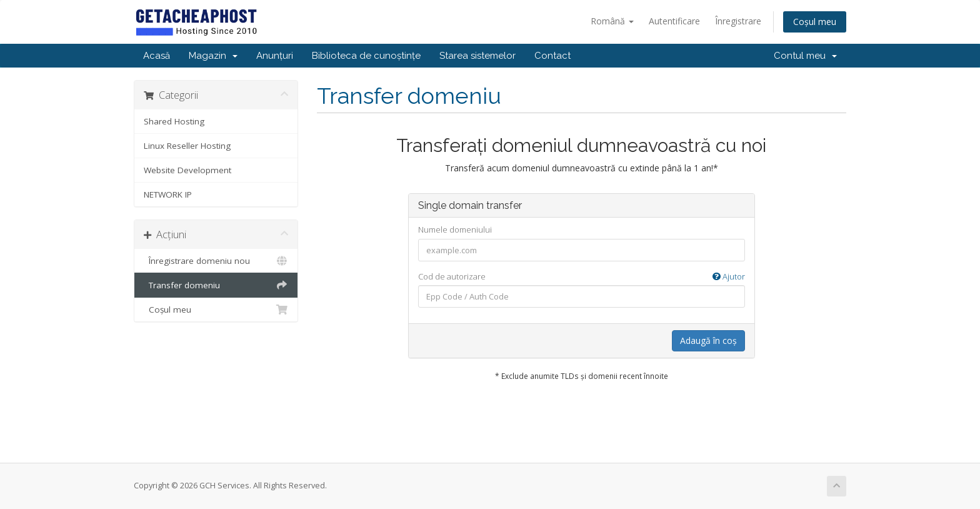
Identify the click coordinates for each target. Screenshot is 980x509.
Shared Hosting (174, 121)
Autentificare (674, 21)
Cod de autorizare (582, 277)
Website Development (187, 170)
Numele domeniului (455, 229)
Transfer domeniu (216, 285)
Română (612, 21)
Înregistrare (738, 21)
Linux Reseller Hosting (187, 146)
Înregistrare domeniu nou (216, 261)
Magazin (213, 56)
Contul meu (805, 56)
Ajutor (729, 276)
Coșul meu (815, 22)
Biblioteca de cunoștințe (366, 56)
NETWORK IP (168, 194)
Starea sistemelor (477, 56)
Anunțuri (275, 56)
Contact (552, 56)
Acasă (157, 56)
